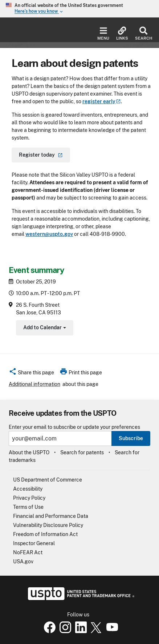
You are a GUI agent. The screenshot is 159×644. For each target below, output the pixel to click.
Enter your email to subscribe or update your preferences (74, 427)
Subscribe (131, 438)
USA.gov (23, 562)
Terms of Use (28, 507)
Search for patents (82, 452)
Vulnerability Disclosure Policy (48, 525)
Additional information (34, 384)
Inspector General (34, 543)
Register (41, 155)
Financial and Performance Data (51, 516)
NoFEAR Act (28, 552)
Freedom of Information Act (45, 534)
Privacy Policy (29, 498)
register (102, 101)
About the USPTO (29, 452)
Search (143, 34)
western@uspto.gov (49, 234)
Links (122, 34)
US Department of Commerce (48, 480)
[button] (31, 374)
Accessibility (28, 489)
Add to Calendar (44, 328)
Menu (103, 34)
